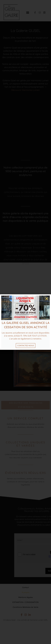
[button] (47, 299)
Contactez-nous (26, 345)
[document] (25, 322)
